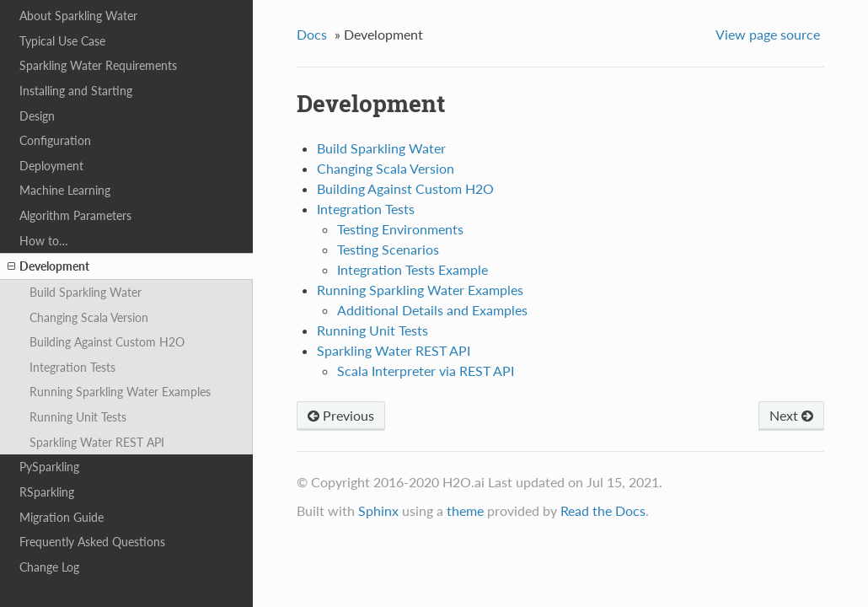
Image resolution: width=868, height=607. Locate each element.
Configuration (55, 140)
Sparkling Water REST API (97, 442)
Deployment (51, 166)
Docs (312, 34)
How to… (44, 241)
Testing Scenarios (388, 249)
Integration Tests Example (413, 269)
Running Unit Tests (78, 417)
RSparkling (47, 492)
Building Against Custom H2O (107, 342)
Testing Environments (400, 229)
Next (791, 415)
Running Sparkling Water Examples (120, 392)
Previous (341, 415)
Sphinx (378, 510)
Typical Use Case (62, 41)
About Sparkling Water (78, 16)
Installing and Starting (76, 91)
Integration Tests (72, 367)
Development (48, 266)
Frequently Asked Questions (92, 542)
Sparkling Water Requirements (98, 65)
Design (37, 116)
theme (465, 510)
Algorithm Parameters (75, 215)
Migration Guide (62, 517)
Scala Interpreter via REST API (426, 371)
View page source (768, 34)
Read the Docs (603, 510)
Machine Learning (65, 190)
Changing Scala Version (89, 317)
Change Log (49, 567)
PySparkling (49, 467)
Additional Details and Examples (432, 310)
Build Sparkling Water (86, 292)
